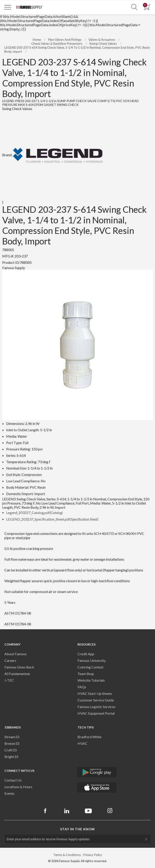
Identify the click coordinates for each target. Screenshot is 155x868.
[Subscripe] (144, 839)
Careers (10, 660)
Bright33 (11, 757)
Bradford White (89, 737)
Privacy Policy (93, 855)
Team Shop (86, 674)
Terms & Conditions (67, 855)
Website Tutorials (91, 680)
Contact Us (13, 780)
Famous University (92, 660)
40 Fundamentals (17, 674)
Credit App (86, 654)
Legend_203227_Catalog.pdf (34, 513)
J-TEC (9, 680)
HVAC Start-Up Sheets (95, 693)
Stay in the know (77, 829)
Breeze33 (12, 743)
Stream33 (12, 737)
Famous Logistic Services (96, 707)
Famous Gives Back (19, 667)
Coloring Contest (90, 667)
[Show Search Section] (134, 7)
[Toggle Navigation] (8, 7)
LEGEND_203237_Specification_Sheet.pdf (52, 519)
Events (9, 793)
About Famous (16, 654)
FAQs (82, 687)
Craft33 (10, 750)
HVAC (82, 743)
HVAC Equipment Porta (96, 713)
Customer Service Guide (96, 700)
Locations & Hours (18, 787)
